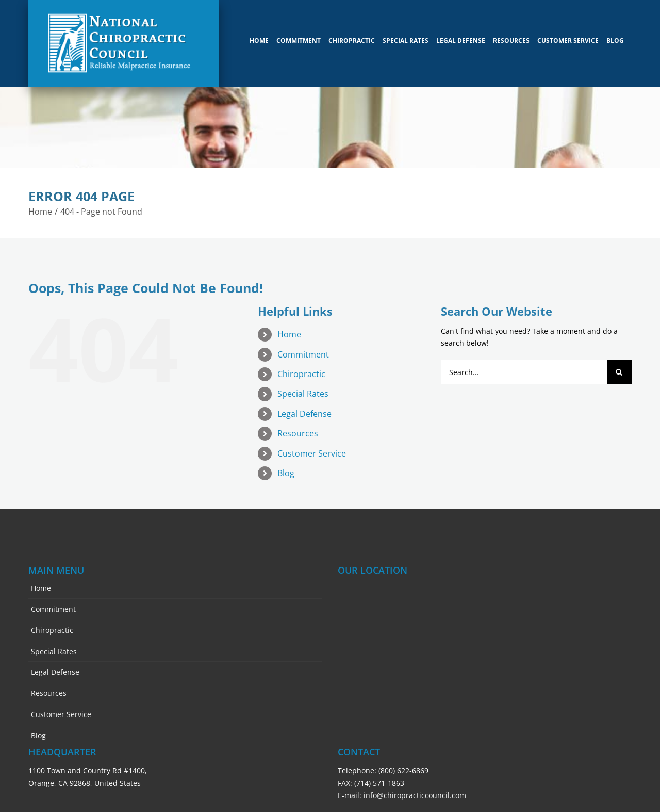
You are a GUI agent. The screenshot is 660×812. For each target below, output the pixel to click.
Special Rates (303, 388)
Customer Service (312, 448)
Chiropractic (301, 369)
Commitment (303, 349)
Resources (298, 428)
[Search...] (524, 367)
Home (289, 329)
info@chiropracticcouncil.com (415, 790)
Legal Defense (304, 408)
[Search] (619, 367)
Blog (286, 468)
